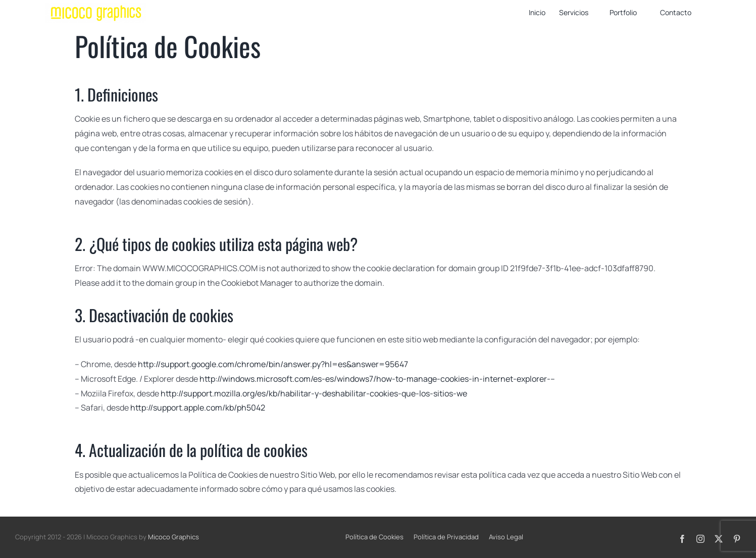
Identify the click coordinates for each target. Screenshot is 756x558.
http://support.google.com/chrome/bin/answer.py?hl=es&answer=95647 (273, 364)
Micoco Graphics (173, 537)
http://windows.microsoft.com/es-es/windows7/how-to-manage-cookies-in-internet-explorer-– (377, 379)
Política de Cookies (374, 537)
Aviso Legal (506, 537)
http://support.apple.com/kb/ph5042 (198, 408)
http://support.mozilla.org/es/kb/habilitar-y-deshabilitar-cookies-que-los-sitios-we (314, 393)
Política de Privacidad (446, 537)
